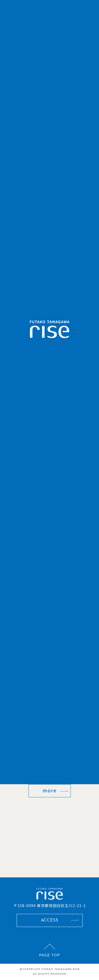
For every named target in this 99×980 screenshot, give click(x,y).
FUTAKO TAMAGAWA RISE (61, 969)
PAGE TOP (49, 955)
